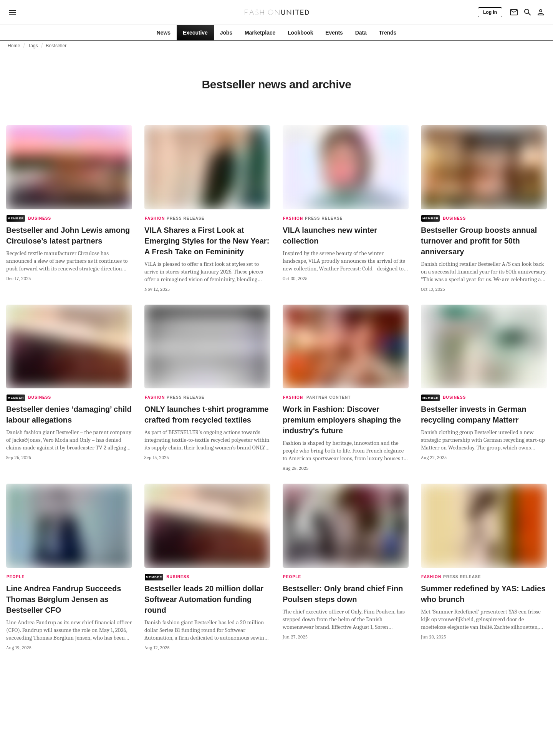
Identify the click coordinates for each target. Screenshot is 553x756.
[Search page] (528, 12)
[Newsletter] (514, 12)
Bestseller (56, 46)
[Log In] (490, 12)
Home (14, 46)
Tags (33, 46)
